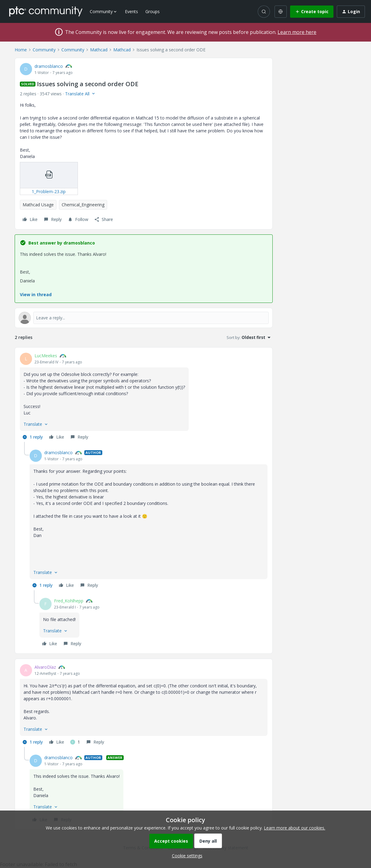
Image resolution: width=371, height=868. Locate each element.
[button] (312, 12)
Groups (153, 11)
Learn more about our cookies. (295, 828)
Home (21, 50)
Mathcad (99, 50)
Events (131, 11)
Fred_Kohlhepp (69, 601)
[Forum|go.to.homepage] (46, 11)
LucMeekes (46, 356)
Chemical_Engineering (83, 205)
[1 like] (75, 742)
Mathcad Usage (38, 205)
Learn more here (297, 32)
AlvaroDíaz (45, 667)
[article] (144, 397)
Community (44, 50)
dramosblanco (49, 66)
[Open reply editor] (144, 318)
